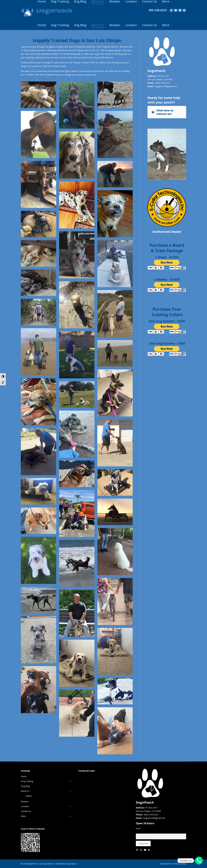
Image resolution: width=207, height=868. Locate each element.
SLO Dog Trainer (46, 864)
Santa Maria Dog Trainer (66, 864)
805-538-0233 (158, 10)
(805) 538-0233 (163, 83)
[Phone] (199, 861)
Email (138, 828)
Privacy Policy (180, 864)
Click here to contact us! (162, 112)
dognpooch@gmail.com (166, 86)
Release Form (167, 864)
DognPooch (32, 864)
